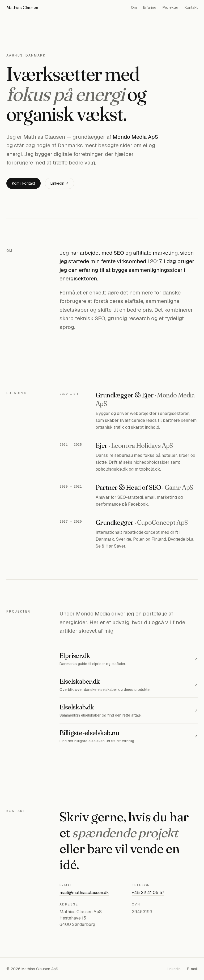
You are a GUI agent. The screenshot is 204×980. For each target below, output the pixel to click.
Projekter (170, 7)
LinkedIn (174, 969)
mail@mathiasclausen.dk (84, 893)
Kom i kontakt (24, 183)
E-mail (192, 969)
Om (134, 7)
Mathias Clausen (22, 7)
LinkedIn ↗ (59, 183)
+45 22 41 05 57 (148, 893)
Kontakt (191, 7)
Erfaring (150, 7)
